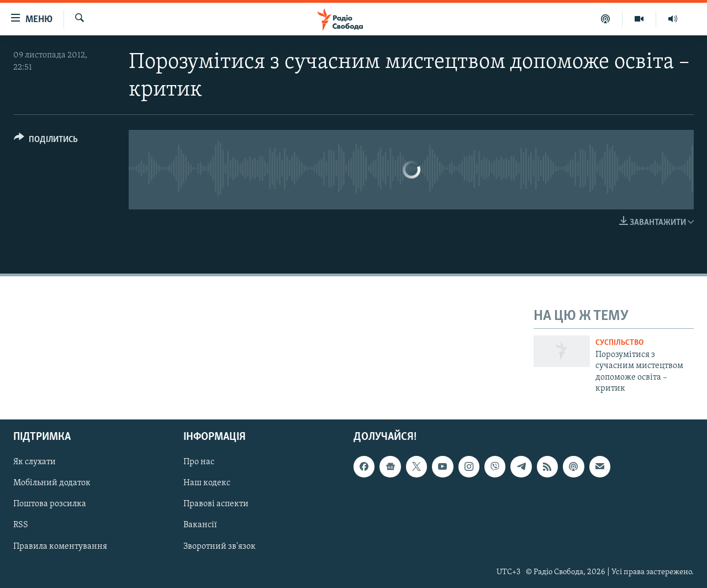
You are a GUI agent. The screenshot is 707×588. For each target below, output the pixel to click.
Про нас (199, 463)
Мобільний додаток (52, 484)
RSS (21, 526)
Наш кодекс (207, 484)
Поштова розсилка (50, 505)
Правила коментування (60, 547)
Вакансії (200, 526)
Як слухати (35, 463)
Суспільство (619, 343)
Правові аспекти (216, 505)
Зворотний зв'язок (220, 547)
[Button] (46, 141)
